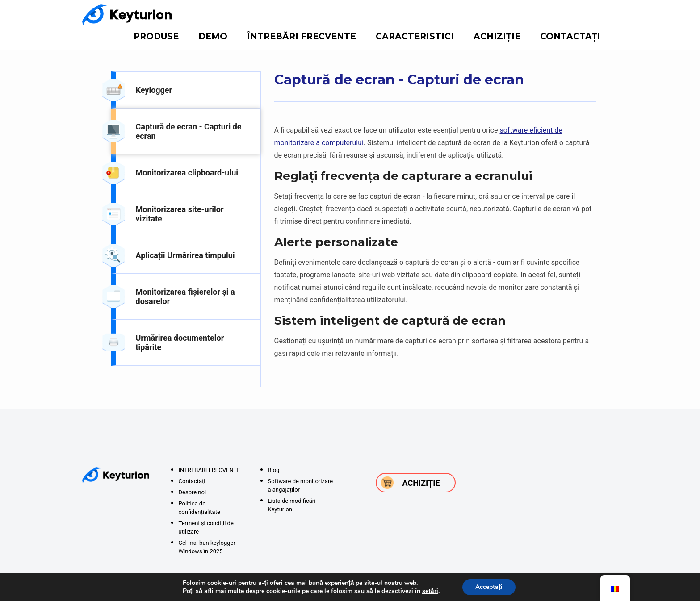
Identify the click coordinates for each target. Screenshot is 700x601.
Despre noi (193, 492)
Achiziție (497, 36)
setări (430, 591)
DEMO (213, 36)
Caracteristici (415, 36)
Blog (274, 470)
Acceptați (489, 587)
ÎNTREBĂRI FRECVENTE (302, 36)
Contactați (570, 36)
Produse (156, 36)
